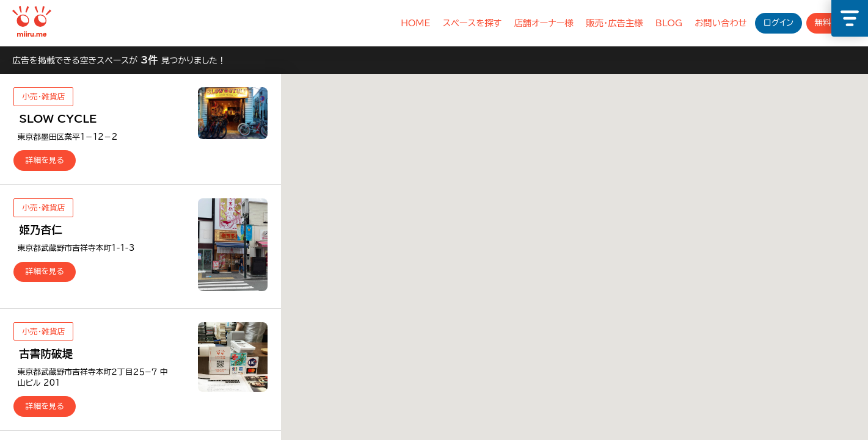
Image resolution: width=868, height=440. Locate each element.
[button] (762, 200)
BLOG (669, 23)
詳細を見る (45, 160)
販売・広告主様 (615, 23)
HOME (415, 23)
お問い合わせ (721, 23)
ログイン (779, 23)
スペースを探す (472, 23)
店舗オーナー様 (544, 23)
